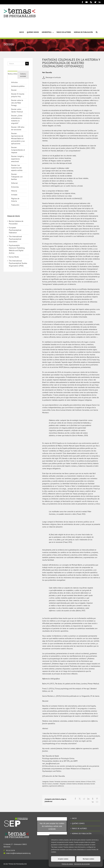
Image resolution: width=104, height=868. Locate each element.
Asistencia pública (18, 86)
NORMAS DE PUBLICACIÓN (82, 834)
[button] (97, 29)
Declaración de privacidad (82, 864)
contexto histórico (72, 784)
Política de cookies (67, 864)
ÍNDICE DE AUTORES (79, 828)
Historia (14, 191)
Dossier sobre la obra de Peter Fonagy (17, 103)
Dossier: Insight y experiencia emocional (18, 159)
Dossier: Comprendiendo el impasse (18, 150)
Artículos (14, 82)
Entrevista (15, 187)
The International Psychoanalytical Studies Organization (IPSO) (18, 263)
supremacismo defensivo (56, 786)
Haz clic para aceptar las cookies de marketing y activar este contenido (52, 826)
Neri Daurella (47, 72)
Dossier (14, 90)
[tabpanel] (18, 144)
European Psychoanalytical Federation (15, 230)
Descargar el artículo (52, 77)
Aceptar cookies (63, 859)
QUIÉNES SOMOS (78, 823)
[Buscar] (27, 64)
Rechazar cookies (88, 859)
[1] (43, 766)
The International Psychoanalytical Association (15, 239)
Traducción (15, 205)
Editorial (14, 183)
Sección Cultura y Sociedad (50, 784)
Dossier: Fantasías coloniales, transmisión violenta (65, 782)
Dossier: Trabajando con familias (17, 177)
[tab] (13, 74)
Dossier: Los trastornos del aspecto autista (17, 168)
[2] (81, 198)
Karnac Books (14, 257)
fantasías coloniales (84, 784)
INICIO (74, 818)
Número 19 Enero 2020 (88, 782)
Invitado (14, 195)
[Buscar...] (16, 64)
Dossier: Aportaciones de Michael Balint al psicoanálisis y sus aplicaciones (18, 138)
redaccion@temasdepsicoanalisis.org (18, 853)
